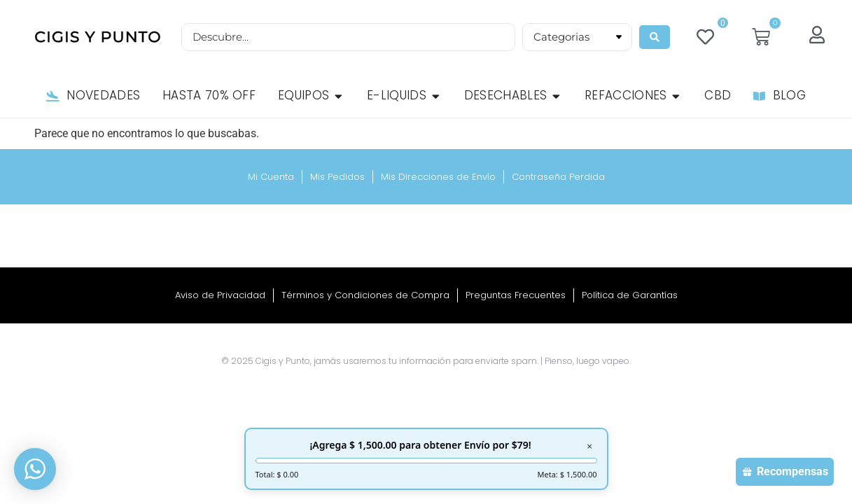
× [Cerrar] (589, 447)
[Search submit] (655, 37)
